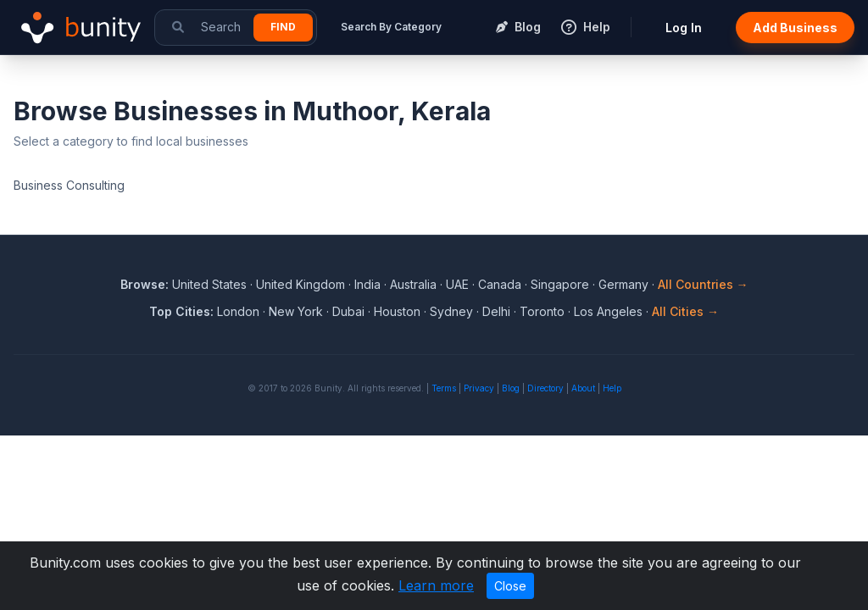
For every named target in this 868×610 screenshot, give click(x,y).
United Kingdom (300, 284)
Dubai (348, 311)
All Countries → (703, 284)
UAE (457, 284)
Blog (511, 388)
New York (296, 311)
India (367, 284)
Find (283, 27)
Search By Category (391, 27)
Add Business (795, 28)
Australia (413, 284)
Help (612, 388)
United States (209, 284)
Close (510, 586)
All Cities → (685, 311)
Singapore (560, 284)
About (583, 388)
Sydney (451, 311)
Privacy (479, 388)
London (238, 311)
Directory (545, 388)
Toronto (542, 311)
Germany (623, 284)
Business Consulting (69, 185)
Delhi (496, 311)
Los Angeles (608, 311)
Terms (444, 388)
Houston (397, 311)
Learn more (436, 585)
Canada (500, 284)
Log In (684, 28)
